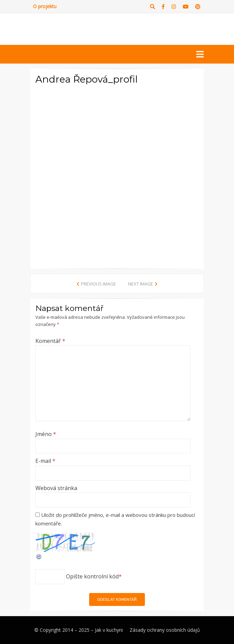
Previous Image (98, 284)
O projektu (45, 6)
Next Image (141, 284)
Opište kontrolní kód (92, 576)
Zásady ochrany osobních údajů (165, 630)
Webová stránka (56, 488)
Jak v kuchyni (109, 630)
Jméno (46, 434)
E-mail (45, 461)
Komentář (50, 341)
